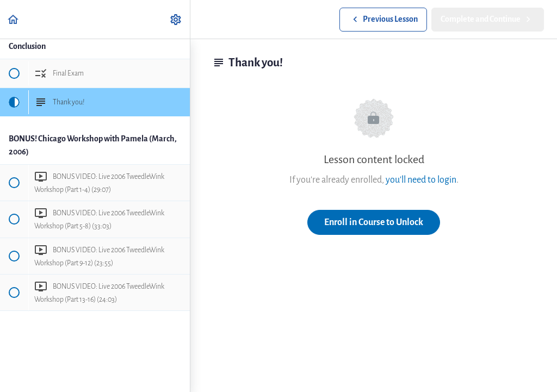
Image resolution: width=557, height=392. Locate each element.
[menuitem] (176, 19)
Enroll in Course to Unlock (374, 222)
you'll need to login (421, 180)
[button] (14, 19)
